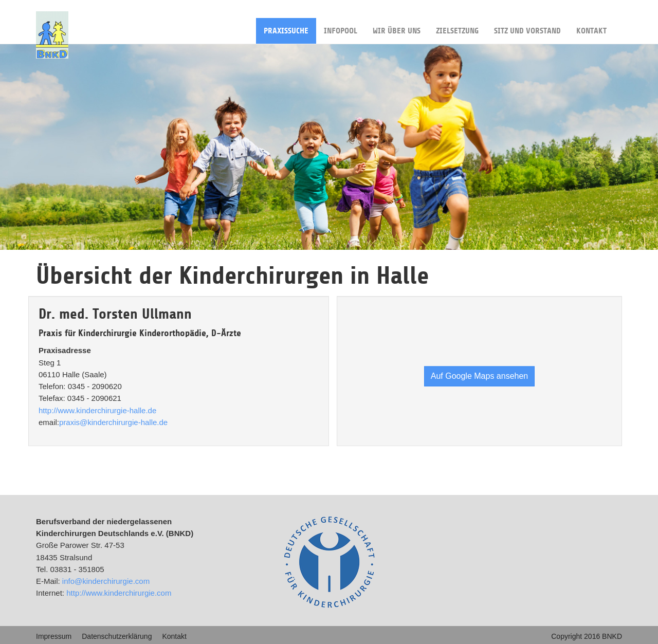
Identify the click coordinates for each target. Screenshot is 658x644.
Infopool (341, 27)
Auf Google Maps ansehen (479, 375)
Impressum (54, 636)
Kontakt (591, 27)
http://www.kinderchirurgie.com (119, 593)
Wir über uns (397, 27)
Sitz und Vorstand (527, 27)
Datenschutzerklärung (117, 636)
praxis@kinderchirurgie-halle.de (113, 422)
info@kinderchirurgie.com (106, 581)
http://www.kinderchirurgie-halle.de (97, 410)
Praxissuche (286, 27)
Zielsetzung (457, 27)
